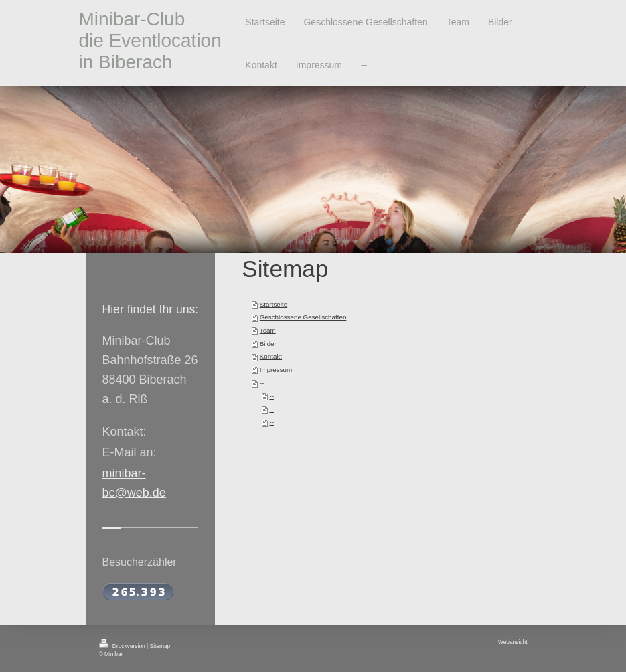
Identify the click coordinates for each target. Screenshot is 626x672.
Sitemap (160, 646)
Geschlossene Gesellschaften (303, 317)
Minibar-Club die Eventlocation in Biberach (150, 40)
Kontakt (271, 356)
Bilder (268, 344)
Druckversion (123, 646)
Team (268, 330)
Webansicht (513, 642)
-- (262, 383)
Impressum (276, 370)
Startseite (273, 304)
